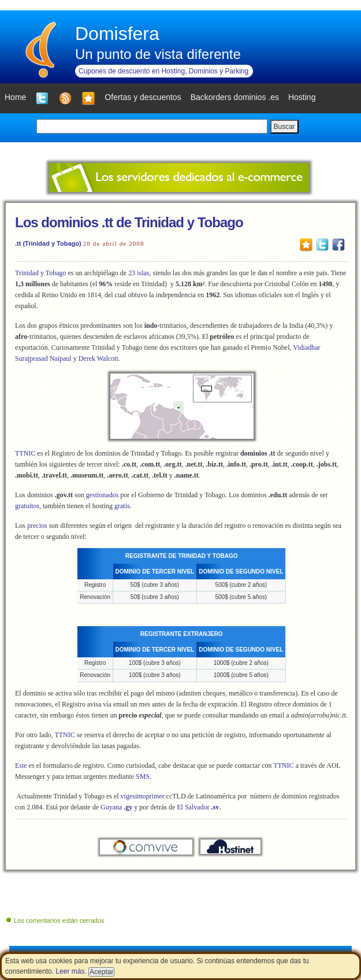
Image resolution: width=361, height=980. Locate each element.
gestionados (103, 495)
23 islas (139, 273)
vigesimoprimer (143, 796)
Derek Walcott (98, 358)
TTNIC (25, 453)
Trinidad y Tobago (41, 273)
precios (38, 526)
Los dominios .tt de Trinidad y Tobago (129, 222)
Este (21, 765)
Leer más (70, 971)
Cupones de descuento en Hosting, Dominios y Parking (163, 71)
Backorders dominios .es (235, 97)
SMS (143, 776)
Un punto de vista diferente (158, 54)
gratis (122, 506)
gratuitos (27, 506)
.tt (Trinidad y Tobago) (48, 243)
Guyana (116, 807)
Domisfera (117, 34)
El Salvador (198, 807)
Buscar (284, 127)
